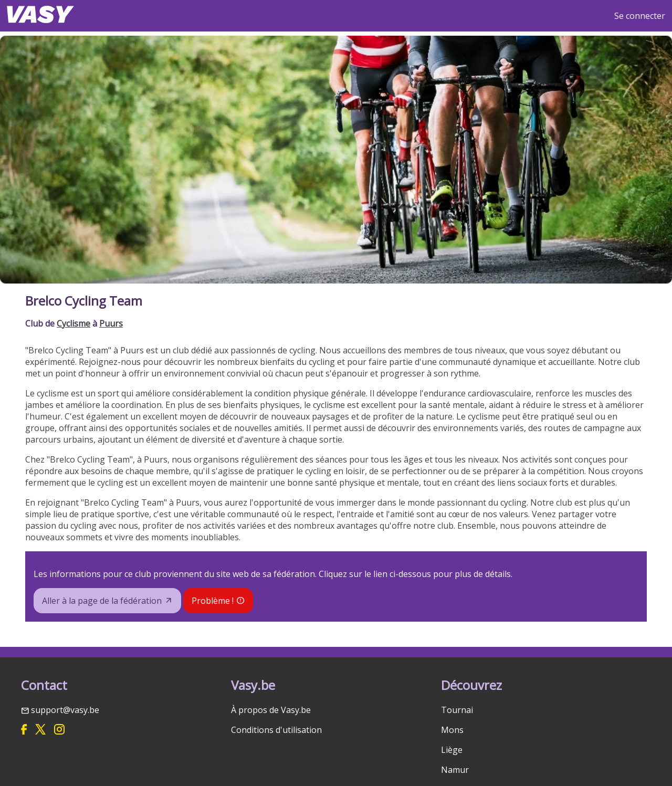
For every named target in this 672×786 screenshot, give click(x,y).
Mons (452, 730)
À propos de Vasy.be (271, 710)
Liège (452, 750)
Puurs (111, 323)
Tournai (457, 710)
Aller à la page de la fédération (102, 601)
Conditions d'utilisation (276, 730)
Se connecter (640, 16)
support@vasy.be (65, 710)
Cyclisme (73, 323)
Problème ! (213, 601)
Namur (455, 770)
